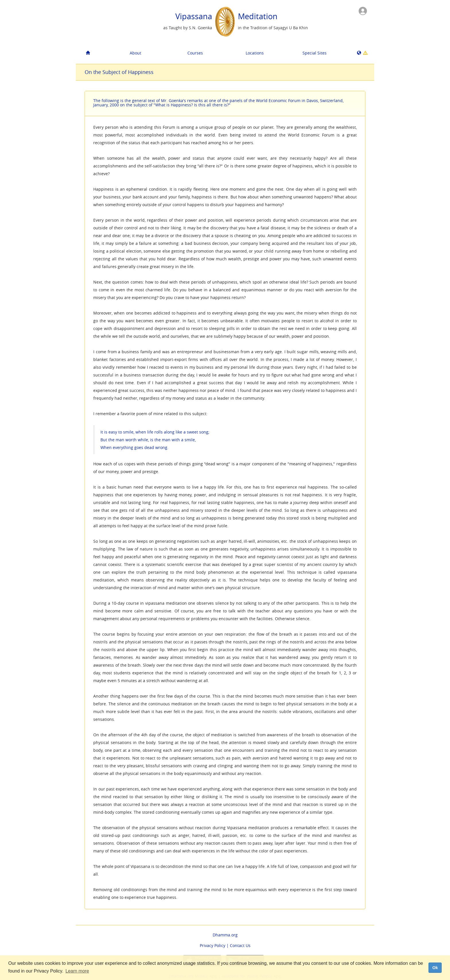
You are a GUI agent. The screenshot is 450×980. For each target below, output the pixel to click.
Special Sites (315, 53)
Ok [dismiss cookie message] (435, 968)
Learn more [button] (77, 971)
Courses (195, 53)
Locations (255, 53)
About (135, 53)
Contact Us (240, 945)
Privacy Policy (213, 945)
